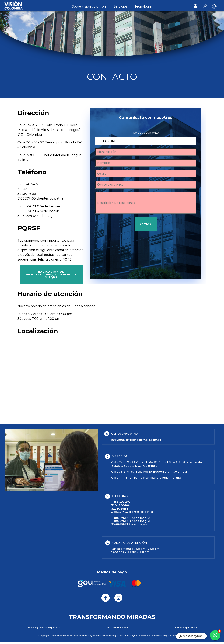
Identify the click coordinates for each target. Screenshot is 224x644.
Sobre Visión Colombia (89, 6)
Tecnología (143, 6)
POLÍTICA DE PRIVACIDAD (186, 628)
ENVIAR (146, 224)
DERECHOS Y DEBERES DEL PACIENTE (44, 628)
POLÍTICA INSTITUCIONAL (118, 628)
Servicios (120, 6)
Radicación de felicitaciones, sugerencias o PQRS (51, 275)
